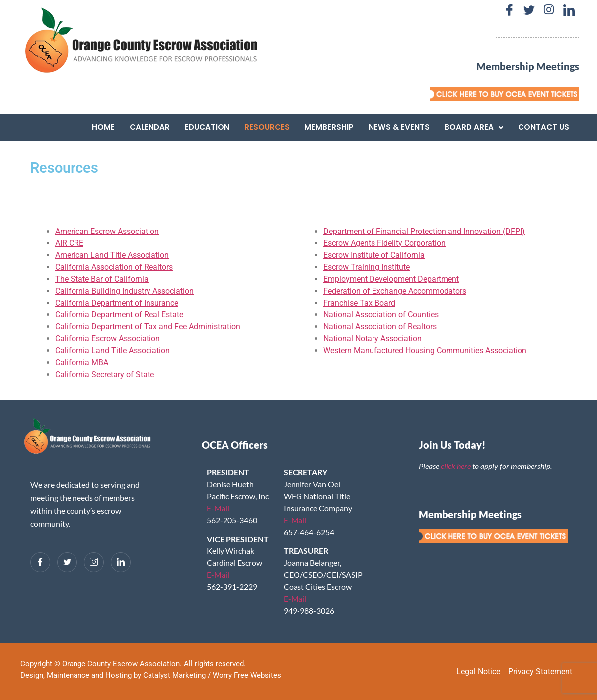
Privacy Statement (540, 671)
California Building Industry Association (124, 291)
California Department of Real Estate (119, 315)
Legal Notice (478, 671)
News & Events (399, 127)
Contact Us (544, 127)
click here (456, 466)
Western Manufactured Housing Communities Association (425, 350)
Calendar (150, 127)
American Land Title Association (112, 255)
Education (207, 127)
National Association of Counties (381, 315)
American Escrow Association (107, 231)
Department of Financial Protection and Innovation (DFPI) (424, 231)
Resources (267, 127)
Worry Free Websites (247, 675)
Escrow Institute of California (374, 255)
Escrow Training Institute (367, 267)
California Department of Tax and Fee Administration (148, 327)
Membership (329, 127)
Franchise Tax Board (359, 303)
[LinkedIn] (569, 10)
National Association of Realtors (380, 327)
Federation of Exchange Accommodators (395, 291)
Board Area (474, 127)
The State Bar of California (102, 279)
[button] (474, 127)
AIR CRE (69, 243)
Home (103, 127)
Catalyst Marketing (174, 675)
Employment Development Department (391, 279)
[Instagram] (549, 10)
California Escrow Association (108, 339)
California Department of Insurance (117, 303)
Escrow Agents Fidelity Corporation (384, 243)
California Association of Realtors (114, 267)
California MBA (82, 362)
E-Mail (218, 508)
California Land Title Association (112, 350)
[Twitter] (529, 10)
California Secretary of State (105, 374)
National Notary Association (373, 339)
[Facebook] (509, 10)
